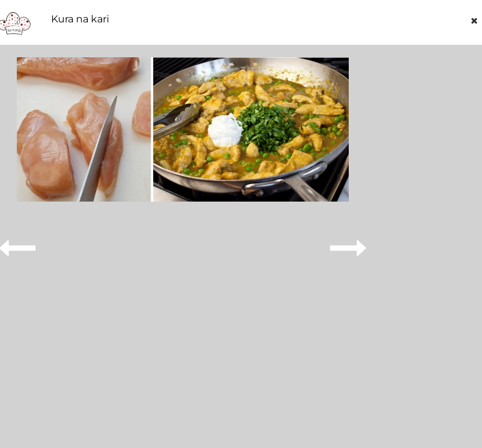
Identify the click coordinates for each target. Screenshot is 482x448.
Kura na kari (80, 19)
